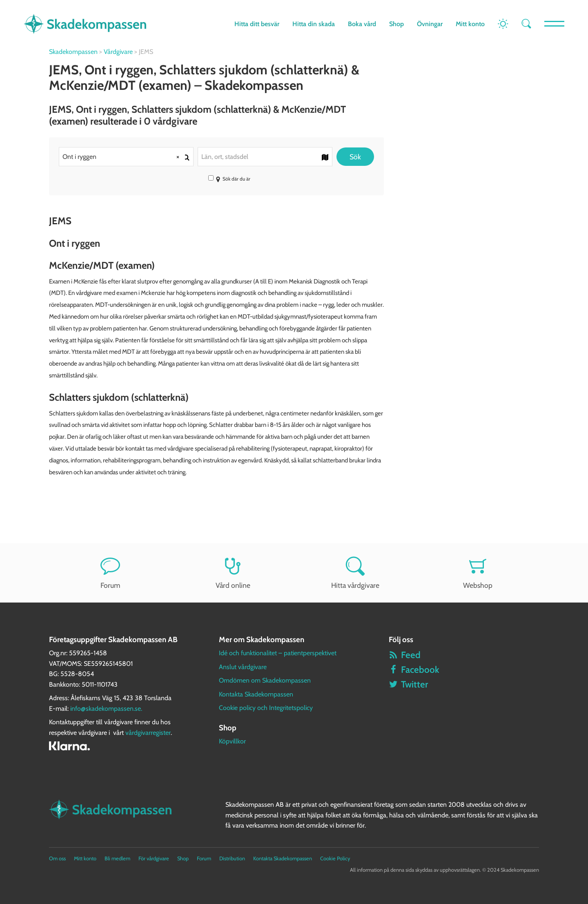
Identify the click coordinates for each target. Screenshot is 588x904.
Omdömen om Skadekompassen (265, 680)
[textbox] (265, 157)
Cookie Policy (335, 858)
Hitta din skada (313, 24)
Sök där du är (229, 179)
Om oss (57, 858)
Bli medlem (117, 858)
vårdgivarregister (148, 733)
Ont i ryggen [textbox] (124, 157)
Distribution (232, 858)
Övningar (429, 24)
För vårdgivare (154, 858)
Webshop (478, 573)
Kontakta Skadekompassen (256, 694)
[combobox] (126, 157)
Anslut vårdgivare (243, 667)
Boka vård (362, 24)
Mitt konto (470, 24)
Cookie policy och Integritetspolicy (266, 708)
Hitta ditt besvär (256, 24)
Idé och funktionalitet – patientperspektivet (278, 653)
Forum (110, 573)
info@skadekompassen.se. (106, 709)
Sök (355, 157)
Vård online (233, 573)
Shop (396, 24)
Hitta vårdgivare (355, 573)
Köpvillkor (232, 741)
